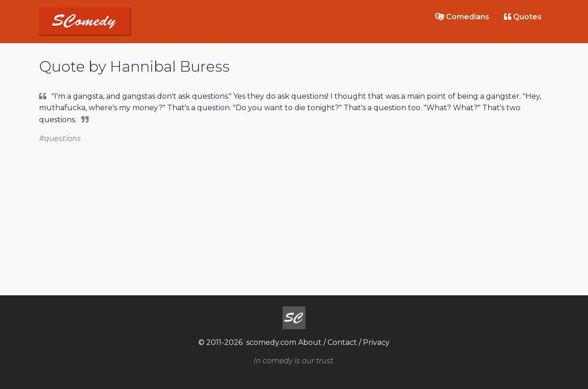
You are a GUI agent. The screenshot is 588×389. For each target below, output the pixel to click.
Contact (342, 342)
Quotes (523, 17)
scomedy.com (271, 342)
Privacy (376, 342)
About (310, 342)
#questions (60, 138)
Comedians (462, 17)
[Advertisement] (294, 209)
